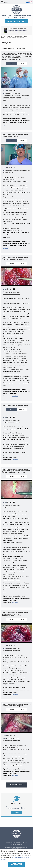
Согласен (16, 864)
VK (11, 63)
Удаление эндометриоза (9, 97)
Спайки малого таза (8, 172)
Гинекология (19, 37)
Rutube (22, 263)
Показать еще (17, 785)
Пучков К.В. (9, 93)
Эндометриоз (16, 93)
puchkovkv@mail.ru (16, 844)
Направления (10, 37)
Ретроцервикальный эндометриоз (12, 95)
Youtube (22, 63)
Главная (3, 37)
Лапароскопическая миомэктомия (21, 171)
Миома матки (16, 292)
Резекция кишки (25, 95)
